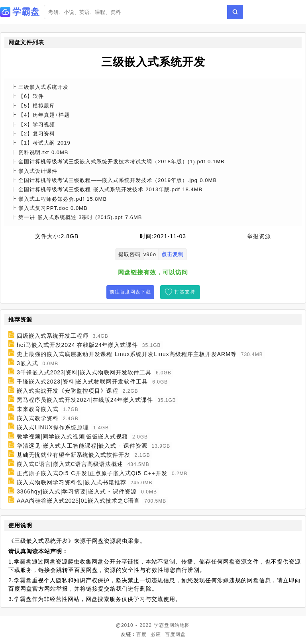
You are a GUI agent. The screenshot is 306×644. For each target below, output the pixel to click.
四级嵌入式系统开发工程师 (53, 336)
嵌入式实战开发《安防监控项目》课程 (68, 391)
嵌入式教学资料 (38, 418)
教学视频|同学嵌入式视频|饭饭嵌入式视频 (72, 437)
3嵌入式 (27, 363)
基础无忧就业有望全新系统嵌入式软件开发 (74, 455)
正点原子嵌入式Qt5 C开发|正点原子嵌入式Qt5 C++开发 (92, 473)
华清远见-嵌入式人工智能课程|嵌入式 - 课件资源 (82, 446)
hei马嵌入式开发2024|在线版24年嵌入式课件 (77, 345)
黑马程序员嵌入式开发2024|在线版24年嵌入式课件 (85, 400)
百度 (141, 634)
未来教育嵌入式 (38, 409)
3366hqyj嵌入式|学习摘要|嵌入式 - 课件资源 (77, 491)
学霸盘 (162, 625)
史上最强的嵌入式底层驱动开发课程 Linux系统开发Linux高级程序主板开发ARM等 (127, 354)
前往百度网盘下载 (130, 292)
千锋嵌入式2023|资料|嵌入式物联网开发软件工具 (82, 382)
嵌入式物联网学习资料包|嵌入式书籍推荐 (72, 482)
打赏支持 (185, 292)
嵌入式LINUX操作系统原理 (53, 427)
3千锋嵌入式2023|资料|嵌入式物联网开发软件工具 (84, 372)
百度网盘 (175, 634)
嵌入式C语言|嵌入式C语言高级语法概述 (70, 464)
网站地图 (180, 625)
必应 (156, 634)
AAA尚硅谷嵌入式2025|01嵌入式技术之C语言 (78, 501)
